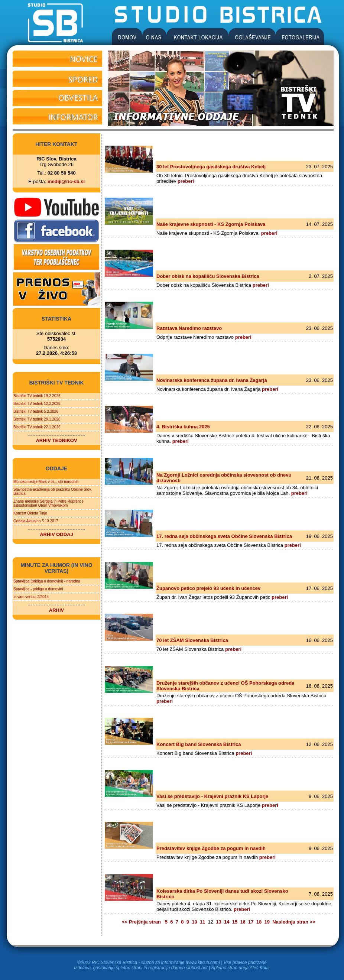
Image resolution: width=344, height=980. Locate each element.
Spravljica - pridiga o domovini (38, 589)
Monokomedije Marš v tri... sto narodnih (46, 482)
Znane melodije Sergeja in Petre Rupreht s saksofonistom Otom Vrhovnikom (48, 503)
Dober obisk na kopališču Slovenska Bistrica (208, 276)
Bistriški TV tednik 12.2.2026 (37, 404)
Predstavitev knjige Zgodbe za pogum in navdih (211, 848)
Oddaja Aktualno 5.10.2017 (36, 521)
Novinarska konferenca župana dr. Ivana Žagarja (212, 380)
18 (259, 922)
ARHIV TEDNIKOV (56, 440)
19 (267, 922)
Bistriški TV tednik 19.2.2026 (37, 396)
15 (235, 922)
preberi (186, 181)
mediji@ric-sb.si (66, 181)
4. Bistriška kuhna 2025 (183, 427)
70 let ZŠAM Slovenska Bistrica (192, 640)
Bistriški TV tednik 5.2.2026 (36, 411)
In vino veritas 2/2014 (31, 597)
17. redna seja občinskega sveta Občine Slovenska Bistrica (224, 536)
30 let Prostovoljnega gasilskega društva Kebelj (211, 167)
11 (202, 922)
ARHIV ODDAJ (56, 534)
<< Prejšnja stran (142, 922)
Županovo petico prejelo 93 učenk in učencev (208, 588)
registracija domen (166, 968)
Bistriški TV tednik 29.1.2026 (37, 419)
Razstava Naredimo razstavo (189, 328)
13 (218, 922)
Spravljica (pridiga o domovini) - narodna (47, 581)
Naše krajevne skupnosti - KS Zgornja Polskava (211, 224)
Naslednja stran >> (293, 922)
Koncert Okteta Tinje (30, 513)
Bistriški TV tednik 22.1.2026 (37, 427)
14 (227, 922)
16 (243, 922)
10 (194, 922)
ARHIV (56, 610)
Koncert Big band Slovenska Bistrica (199, 744)
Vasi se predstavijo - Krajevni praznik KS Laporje (212, 796)
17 (251, 922)
